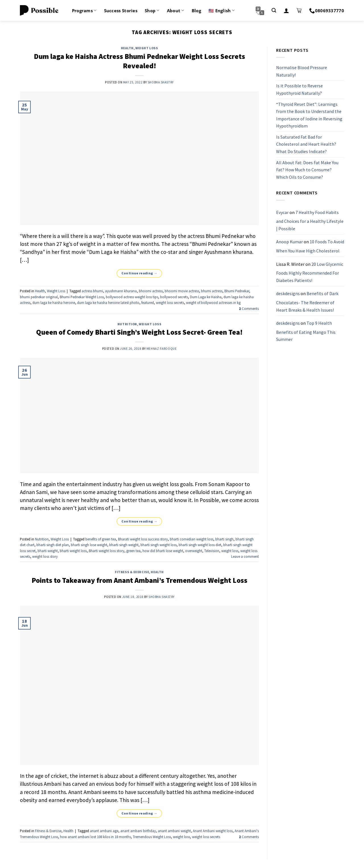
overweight (194, 551)
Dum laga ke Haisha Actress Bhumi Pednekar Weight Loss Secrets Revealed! (139, 61)
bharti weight (48, 551)
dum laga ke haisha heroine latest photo (108, 303)
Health (127, 48)
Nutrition (127, 324)
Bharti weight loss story (106, 551)
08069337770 (327, 11)
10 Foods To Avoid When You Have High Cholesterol (310, 246)
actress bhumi (92, 291)
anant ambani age (104, 831)
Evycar (282, 212)
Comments (249, 308)
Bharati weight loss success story (143, 539)
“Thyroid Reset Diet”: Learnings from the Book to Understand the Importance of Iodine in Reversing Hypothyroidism (309, 115)
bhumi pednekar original (39, 297)
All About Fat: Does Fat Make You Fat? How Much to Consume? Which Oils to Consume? (307, 170)
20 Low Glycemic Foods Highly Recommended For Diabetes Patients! (310, 272)
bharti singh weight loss (159, 545)
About (176, 11)
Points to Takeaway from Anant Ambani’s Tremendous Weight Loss (139, 580)
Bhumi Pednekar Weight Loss (82, 297)
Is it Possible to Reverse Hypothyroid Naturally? (299, 90)
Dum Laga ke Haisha (206, 297)
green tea (133, 551)
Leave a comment (245, 556)
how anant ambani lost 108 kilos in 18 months (95, 837)
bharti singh (224, 539)
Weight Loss (147, 48)
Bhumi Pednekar (237, 291)
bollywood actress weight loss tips (132, 297)
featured (148, 303)
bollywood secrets (174, 297)
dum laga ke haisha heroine (54, 303)
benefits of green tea (101, 539)
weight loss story (45, 556)
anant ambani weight (174, 831)
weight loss (230, 551)
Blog (196, 11)
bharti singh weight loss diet (200, 545)
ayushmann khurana (121, 291)
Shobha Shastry (161, 82)
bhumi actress (212, 291)
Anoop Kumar (289, 242)
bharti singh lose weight (89, 545)
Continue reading (139, 273)
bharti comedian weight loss (192, 539)
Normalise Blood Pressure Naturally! (302, 71)
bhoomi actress (151, 291)
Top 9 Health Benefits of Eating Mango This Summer (306, 331)
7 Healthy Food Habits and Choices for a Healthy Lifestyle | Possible (310, 220)
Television (212, 551)
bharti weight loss (73, 551)
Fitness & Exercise (132, 572)
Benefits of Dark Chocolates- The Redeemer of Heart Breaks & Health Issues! (307, 302)
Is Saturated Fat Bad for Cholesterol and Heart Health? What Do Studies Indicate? (306, 144)
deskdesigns (288, 294)
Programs (84, 11)
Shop (152, 11)
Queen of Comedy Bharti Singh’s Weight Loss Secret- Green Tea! (139, 332)
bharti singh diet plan (53, 545)
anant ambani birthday (138, 831)
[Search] (274, 10)
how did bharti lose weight (163, 551)
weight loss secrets (170, 303)
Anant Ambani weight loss (213, 831)
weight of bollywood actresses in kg (213, 303)
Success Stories (121, 11)
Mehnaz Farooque (162, 349)
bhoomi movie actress (182, 291)
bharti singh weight (124, 545)
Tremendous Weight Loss (152, 837)
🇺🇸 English (222, 11)
